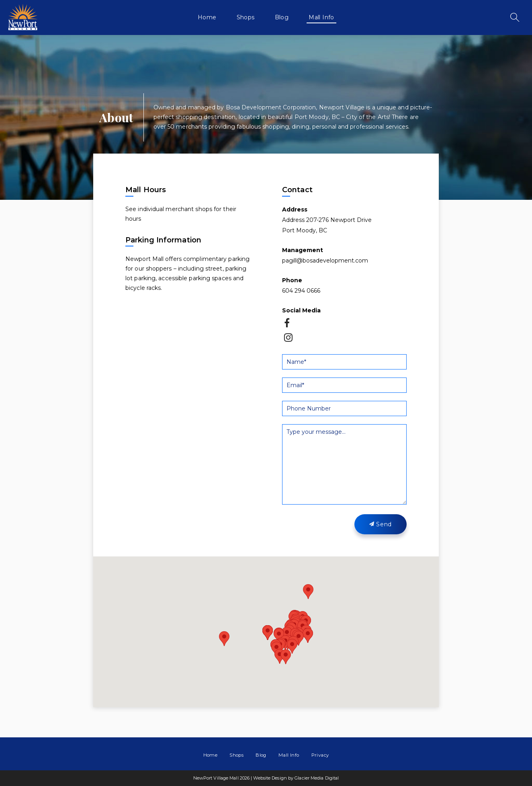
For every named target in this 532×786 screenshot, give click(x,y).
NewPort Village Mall (23, 17)
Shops (246, 17)
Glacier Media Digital (317, 778)
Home (207, 17)
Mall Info (321, 17)
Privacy (320, 755)
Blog (282, 17)
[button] (287, 634)
